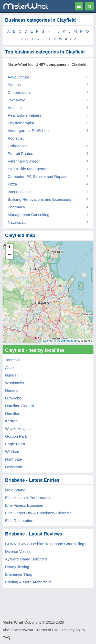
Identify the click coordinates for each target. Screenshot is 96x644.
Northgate (14, 459)
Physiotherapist (21, 123)
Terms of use (47, 630)
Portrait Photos (20, 153)
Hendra (11, 390)
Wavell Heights (18, 429)
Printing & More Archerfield (28, 582)
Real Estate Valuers (24, 115)
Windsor (12, 452)
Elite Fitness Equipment (25, 505)
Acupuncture (18, 77)
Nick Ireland (15, 490)
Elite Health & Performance (28, 498)
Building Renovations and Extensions (39, 199)
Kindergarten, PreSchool (29, 131)
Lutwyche (13, 398)
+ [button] (10, 248)
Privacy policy (74, 630)
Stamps (14, 85)
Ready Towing (17, 567)
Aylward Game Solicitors (26, 559)
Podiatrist (16, 138)
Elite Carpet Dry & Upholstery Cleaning (38, 513)
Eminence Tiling (19, 574)
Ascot (10, 367)
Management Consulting (29, 215)
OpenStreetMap (67, 341)
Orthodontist (18, 146)
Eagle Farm (15, 444)
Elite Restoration (19, 521)
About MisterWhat (18, 630)
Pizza (12, 184)
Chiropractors (19, 92)
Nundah (12, 375)
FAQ (6, 638)
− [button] (10, 255)
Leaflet (47, 341)
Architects (16, 108)
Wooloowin (14, 383)
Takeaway (16, 100)
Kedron (11, 421)
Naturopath (17, 222)
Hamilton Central (19, 406)
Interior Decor (19, 192)
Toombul (12, 360)
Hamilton (13, 413)
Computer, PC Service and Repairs (38, 176)
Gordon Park (16, 436)
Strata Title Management (29, 169)
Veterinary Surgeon (24, 161)
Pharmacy (16, 207)
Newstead (14, 467)
